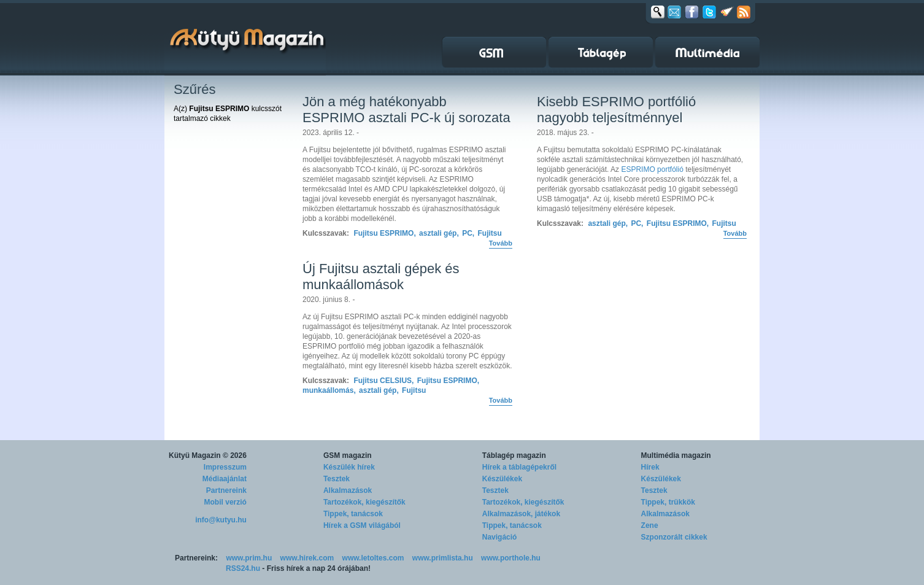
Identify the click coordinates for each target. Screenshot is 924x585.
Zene (650, 525)
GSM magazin (348, 455)
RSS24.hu (243, 568)
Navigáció (500, 537)
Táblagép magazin (514, 455)
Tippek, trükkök (668, 502)
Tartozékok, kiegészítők (364, 502)
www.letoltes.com (373, 558)
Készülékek (502, 479)
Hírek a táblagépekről (519, 467)
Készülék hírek (349, 467)
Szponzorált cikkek (674, 537)
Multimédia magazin (676, 455)
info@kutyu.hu (221, 520)
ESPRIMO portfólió (652, 169)
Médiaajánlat (225, 479)
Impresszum (225, 467)
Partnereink (226, 490)
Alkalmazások (348, 490)
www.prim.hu (249, 558)
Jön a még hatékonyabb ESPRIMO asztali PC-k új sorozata (406, 110)
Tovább (501, 243)
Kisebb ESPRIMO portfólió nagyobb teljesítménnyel (616, 110)
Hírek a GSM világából (362, 525)
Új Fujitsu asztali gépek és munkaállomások (381, 277)
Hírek (650, 467)
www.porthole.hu (511, 558)
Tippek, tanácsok (353, 514)
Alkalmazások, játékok (521, 514)
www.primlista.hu (443, 558)
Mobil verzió (225, 502)
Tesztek (337, 479)
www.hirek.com (307, 558)
